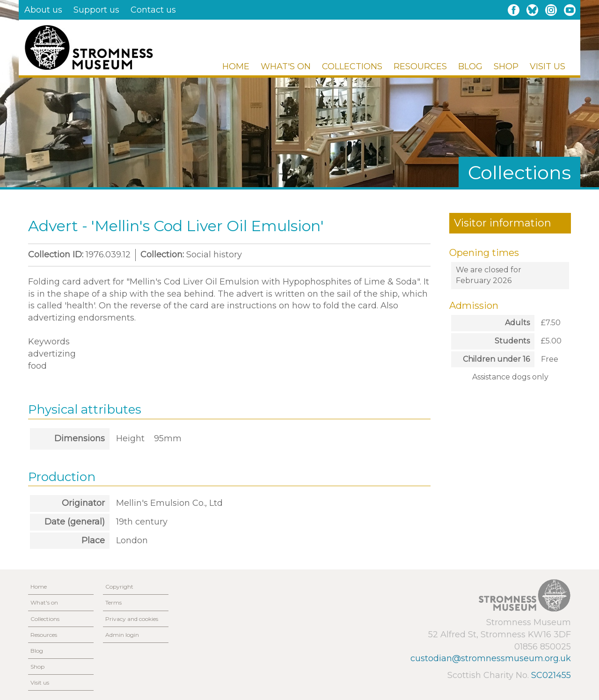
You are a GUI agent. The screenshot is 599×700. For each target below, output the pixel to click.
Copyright (119, 587)
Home (236, 66)
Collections (352, 66)
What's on (286, 66)
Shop (506, 66)
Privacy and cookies (132, 619)
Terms (113, 602)
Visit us (548, 66)
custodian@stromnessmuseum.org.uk (491, 658)
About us (43, 10)
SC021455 (551, 675)
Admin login (122, 635)
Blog (470, 66)
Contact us (153, 10)
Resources (420, 66)
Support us (96, 10)
